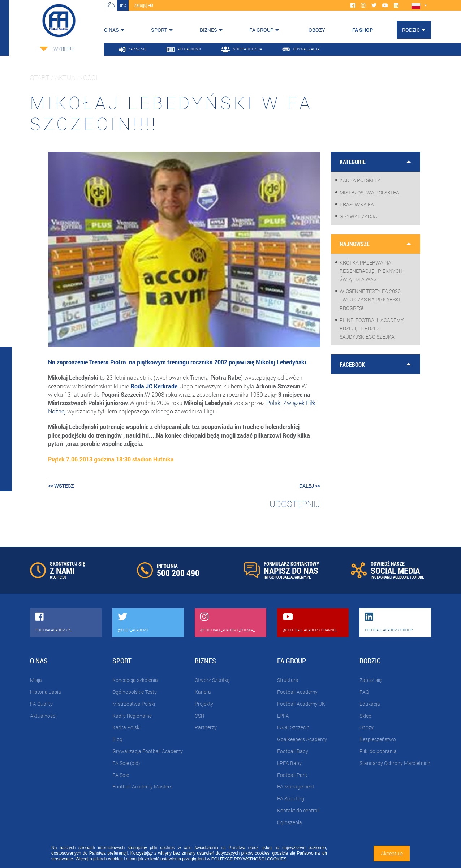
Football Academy (297, 692)
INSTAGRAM (380, 577)
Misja (36, 680)
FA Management (296, 787)
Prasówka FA (357, 204)
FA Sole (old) (126, 763)
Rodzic (411, 30)
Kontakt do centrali (298, 810)
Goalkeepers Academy (302, 739)
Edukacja (370, 704)
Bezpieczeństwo (378, 739)
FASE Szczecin (293, 727)
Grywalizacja (358, 216)
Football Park (292, 775)
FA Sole (121, 775)
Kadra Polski (126, 727)
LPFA (283, 716)
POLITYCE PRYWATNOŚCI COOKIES (249, 859)
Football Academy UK (301, 704)
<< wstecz (61, 486)
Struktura (288, 680)
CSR (199, 716)
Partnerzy (206, 727)
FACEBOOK (400, 577)
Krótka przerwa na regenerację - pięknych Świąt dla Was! (371, 271)
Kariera (203, 692)
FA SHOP (363, 30)
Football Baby (293, 751)
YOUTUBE (417, 577)
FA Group (261, 30)
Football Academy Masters (142, 787)
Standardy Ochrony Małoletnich (395, 763)
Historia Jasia (46, 692)
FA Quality (41, 704)
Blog (117, 739)
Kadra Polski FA (360, 180)
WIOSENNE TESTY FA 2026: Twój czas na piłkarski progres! (371, 299)
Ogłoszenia (290, 822)
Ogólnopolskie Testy (135, 692)
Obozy (367, 727)
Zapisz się (370, 680)
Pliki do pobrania (378, 751)
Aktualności (43, 716)
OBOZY (317, 30)
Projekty (204, 704)
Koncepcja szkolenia (135, 680)
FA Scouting (291, 798)
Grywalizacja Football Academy (148, 751)
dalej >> (310, 486)
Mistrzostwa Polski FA (369, 192)
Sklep (365, 716)
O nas (111, 30)
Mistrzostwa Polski (134, 704)
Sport (159, 30)
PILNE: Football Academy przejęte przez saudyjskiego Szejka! (372, 328)
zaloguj (144, 5)
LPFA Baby (289, 763)
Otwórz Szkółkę (212, 680)
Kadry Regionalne (132, 716)
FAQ (364, 692)
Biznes (208, 30)
